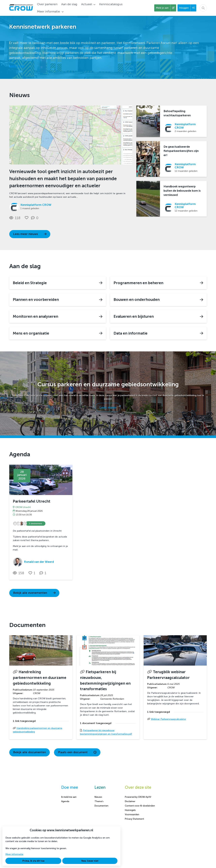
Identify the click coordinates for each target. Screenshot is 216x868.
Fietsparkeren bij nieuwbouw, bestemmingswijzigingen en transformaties (105, 680)
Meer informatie (14, 854)
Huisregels (130, 810)
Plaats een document (77, 752)
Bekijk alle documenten (30, 752)
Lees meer (17, 66)
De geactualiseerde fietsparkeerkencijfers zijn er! (181, 151)
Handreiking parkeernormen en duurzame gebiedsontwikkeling (40, 678)
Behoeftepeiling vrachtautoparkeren (177, 113)
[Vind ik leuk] (27, 218)
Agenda (65, 801)
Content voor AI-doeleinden (140, 806)
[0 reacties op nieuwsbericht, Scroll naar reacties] (36, 218)
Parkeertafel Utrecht (32, 501)
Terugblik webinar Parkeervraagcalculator (168, 675)
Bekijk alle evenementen (34, 593)
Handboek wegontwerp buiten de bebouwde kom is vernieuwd (182, 191)
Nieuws (98, 797)
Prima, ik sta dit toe (33, 861)
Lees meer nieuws (30, 234)
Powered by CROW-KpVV (138, 797)
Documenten (101, 806)
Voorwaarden (132, 814)
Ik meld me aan (69, 797)
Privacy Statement (134, 819)
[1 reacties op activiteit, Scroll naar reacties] (44, 573)
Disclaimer (130, 801)
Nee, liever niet (90, 861)
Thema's (99, 801)
